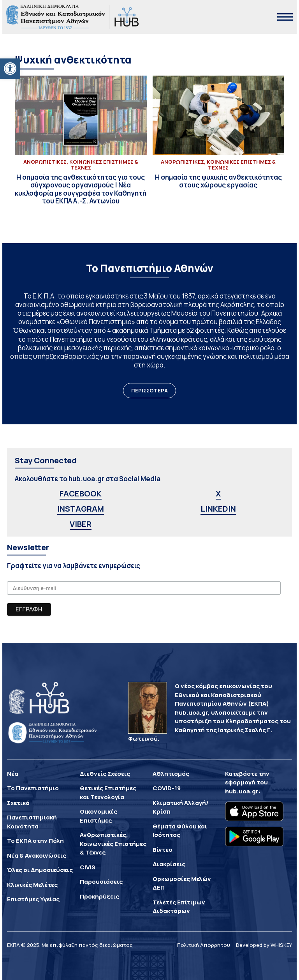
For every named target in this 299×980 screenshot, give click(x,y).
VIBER (81, 524)
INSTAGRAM (81, 509)
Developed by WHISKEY (264, 945)
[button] (10, 69)
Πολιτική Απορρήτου (204, 945)
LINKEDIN (218, 509)
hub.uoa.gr (242, 791)
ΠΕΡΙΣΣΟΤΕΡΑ (149, 390)
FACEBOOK (81, 494)
